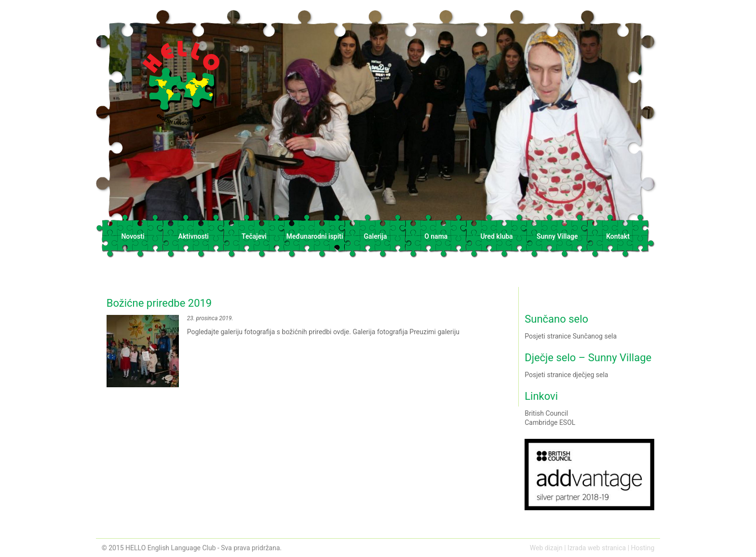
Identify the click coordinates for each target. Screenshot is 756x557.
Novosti (133, 236)
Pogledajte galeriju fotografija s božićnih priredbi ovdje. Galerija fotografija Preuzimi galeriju (310, 347)
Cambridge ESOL (550, 422)
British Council (546, 413)
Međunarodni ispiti (315, 236)
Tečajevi (254, 236)
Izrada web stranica (597, 548)
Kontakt (618, 236)
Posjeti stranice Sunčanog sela (571, 336)
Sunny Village (557, 236)
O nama (436, 236)
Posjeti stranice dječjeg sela (566, 375)
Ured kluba (496, 236)
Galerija (375, 236)
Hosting (643, 548)
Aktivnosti (194, 236)
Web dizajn (546, 548)
